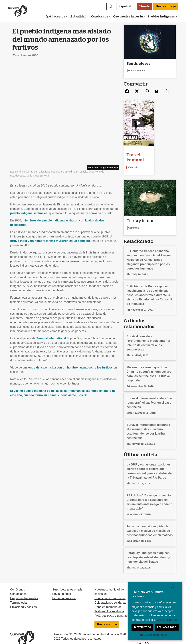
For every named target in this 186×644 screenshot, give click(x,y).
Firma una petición (64, 591)
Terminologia (18, 596)
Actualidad (78, 17)
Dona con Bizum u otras (110, 591)
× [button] (177, 586)
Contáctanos (18, 587)
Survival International (51, 234)
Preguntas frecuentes (24, 591)
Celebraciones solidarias (110, 596)
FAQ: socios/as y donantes (112, 609)
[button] (111, 6)
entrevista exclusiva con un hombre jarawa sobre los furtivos (71, 263)
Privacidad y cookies (23, 600)
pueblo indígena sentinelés (29, 108)
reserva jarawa (69, 156)
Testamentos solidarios (109, 604)
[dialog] (155, 611)
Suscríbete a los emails (67, 583)
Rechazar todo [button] (167, 627)
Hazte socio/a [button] (166, 6)
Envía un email (62, 587)
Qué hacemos (55, 17)
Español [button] (125, 6)
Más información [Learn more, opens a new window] (167, 620)
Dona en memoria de (108, 600)
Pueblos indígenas (161, 17)
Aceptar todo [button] (142, 627)
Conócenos (100, 17)
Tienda (144, 6)
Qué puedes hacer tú (128, 17)
